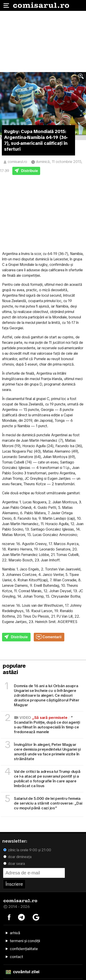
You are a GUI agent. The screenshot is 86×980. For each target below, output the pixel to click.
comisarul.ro (17, 162)
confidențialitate (24, 949)
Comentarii (49, 637)
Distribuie (26, 171)
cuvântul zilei (23, 972)
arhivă (15, 933)
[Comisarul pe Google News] (36, 917)
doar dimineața (17, 857)
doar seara (14, 864)
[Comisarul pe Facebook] (9, 917)
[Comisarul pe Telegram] (21, 917)
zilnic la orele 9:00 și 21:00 (27, 850)
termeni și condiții (25, 941)
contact (16, 957)
